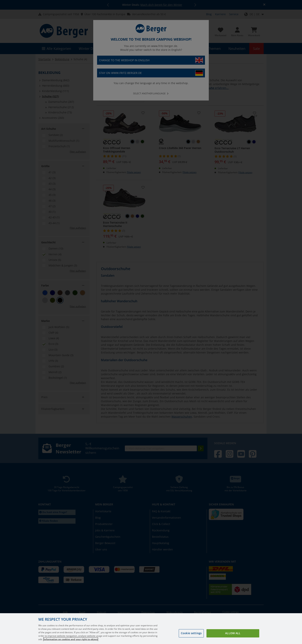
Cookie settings (191, 638)
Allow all (233, 638)
